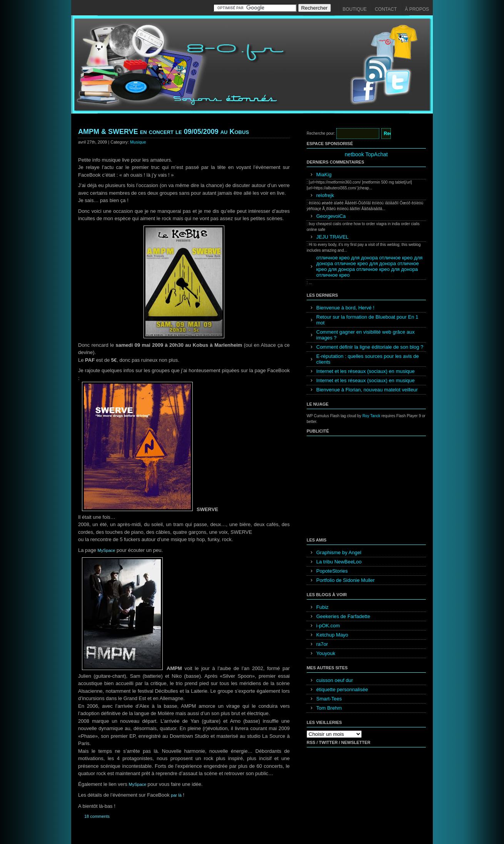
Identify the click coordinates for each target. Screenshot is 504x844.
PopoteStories (332, 571)
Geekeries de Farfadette (343, 616)
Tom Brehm (329, 708)
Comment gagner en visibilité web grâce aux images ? (365, 335)
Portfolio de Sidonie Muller (345, 580)
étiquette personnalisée (342, 689)
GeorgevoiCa (331, 216)
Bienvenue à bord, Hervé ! (345, 308)
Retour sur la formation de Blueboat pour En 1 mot (367, 320)
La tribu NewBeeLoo (339, 562)
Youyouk (326, 653)
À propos (417, 9)
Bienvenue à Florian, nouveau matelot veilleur (367, 390)
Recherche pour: (321, 133)
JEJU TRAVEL (332, 237)
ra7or (322, 644)
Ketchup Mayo (332, 635)
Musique (138, 142)
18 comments (97, 816)
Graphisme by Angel (339, 552)
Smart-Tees (329, 699)
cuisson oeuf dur (335, 680)
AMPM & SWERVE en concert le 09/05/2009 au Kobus (164, 132)
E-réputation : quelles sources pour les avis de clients (368, 359)
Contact (386, 9)
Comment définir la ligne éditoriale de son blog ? (370, 347)
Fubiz (322, 607)
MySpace (107, 550)
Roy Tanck (371, 416)
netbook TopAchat (366, 154)
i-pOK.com (328, 626)
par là (176, 795)
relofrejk (325, 195)
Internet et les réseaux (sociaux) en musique (365, 371)
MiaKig (324, 175)
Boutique (355, 9)
